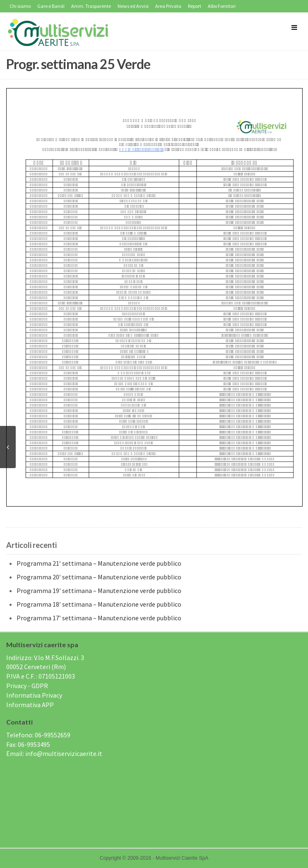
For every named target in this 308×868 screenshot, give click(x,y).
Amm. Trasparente (91, 6)
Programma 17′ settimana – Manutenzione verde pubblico (99, 618)
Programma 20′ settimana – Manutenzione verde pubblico (99, 577)
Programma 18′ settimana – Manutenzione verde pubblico (99, 604)
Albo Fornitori (222, 6)
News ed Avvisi (133, 6)
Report (195, 6)
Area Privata (168, 6)
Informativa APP (30, 705)
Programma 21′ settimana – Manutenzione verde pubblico (99, 563)
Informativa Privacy (34, 695)
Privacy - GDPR (27, 686)
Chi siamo (20, 6)
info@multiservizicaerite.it (64, 753)
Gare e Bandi (51, 6)
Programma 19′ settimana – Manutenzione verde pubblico (99, 591)
